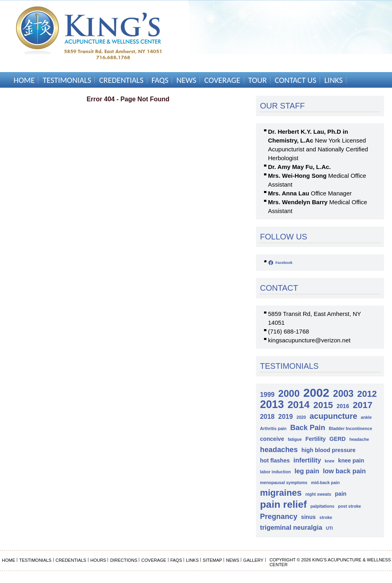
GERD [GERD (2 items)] (338, 439)
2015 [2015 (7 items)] (323, 405)
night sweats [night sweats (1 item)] (318, 494)
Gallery (253, 560)
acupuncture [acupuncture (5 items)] (333, 416)
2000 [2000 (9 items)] (289, 393)
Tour (258, 80)
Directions (124, 560)
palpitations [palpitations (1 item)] (322, 506)
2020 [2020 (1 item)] (301, 417)
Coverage (222, 80)
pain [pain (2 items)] (341, 494)
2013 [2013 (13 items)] (272, 405)
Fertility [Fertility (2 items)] (316, 439)
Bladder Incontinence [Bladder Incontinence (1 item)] (350, 428)
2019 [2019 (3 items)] (286, 416)
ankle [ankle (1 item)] (366, 417)
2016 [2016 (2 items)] (343, 406)
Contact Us (296, 80)
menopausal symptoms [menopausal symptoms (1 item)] (284, 482)
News (186, 80)
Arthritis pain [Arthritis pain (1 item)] (273, 428)
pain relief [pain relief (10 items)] (283, 504)
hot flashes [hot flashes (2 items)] (275, 460)
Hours (98, 560)
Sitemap (212, 560)
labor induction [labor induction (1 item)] (275, 472)
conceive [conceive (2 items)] (272, 439)
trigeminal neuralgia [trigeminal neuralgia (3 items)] (291, 527)
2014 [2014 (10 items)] (299, 405)
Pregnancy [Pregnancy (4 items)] (279, 516)
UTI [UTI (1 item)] (329, 528)
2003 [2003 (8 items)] (343, 394)
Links (334, 80)
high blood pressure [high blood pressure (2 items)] (329, 450)
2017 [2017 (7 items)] (363, 405)
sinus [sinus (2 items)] (309, 517)
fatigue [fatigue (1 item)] (295, 439)
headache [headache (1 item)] (359, 439)
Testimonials (67, 80)
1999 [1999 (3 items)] (267, 394)
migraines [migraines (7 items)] (281, 493)
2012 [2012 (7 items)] (367, 394)
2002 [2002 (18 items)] (316, 393)
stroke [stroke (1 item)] (326, 517)
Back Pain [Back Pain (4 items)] (307, 427)
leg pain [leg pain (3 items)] (307, 471)
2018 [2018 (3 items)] (267, 416)
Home (24, 80)
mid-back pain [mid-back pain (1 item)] (326, 482)
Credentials (121, 80)
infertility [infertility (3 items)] (307, 460)
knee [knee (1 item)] (330, 461)
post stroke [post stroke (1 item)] (349, 506)
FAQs (160, 80)
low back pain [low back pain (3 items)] (344, 471)
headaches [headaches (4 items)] (279, 449)
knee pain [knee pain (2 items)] (351, 460)
